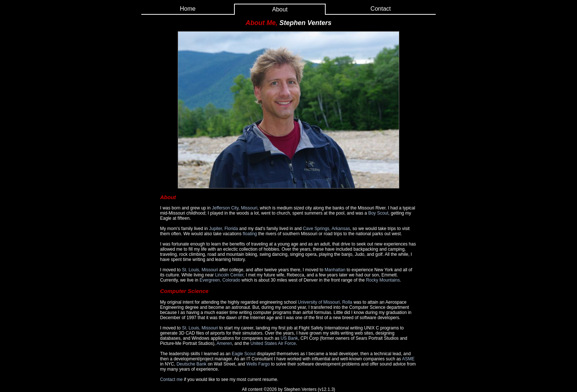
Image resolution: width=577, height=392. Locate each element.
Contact (381, 9)
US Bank (289, 338)
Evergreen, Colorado (220, 280)
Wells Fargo (258, 364)
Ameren (224, 343)
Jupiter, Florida (224, 229)
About (280, 9)
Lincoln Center (229, 275)
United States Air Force (273, 343)
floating (250, 234)
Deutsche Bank (192, 364)
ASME (408, 359)
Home (188, 9)
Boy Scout (378, 213)
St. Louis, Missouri (200, 270)
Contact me (171, 379)
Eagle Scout (244, 354)
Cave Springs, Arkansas (326, 229)
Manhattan (335, 270)
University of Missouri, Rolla (325, 302)
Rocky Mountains (383, 280)
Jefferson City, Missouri (235, 208)
